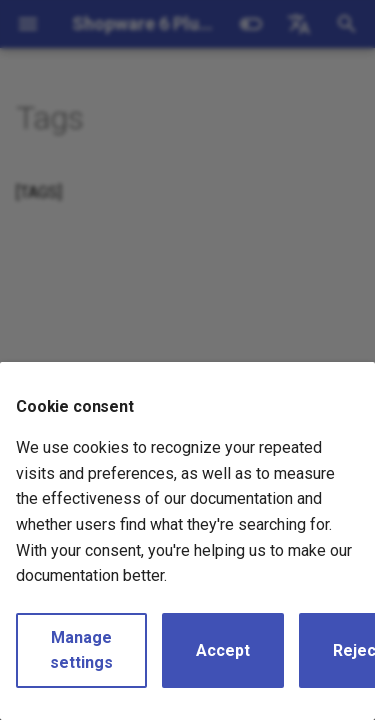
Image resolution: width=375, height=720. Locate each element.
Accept (223, 650)
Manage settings (81, 650)
